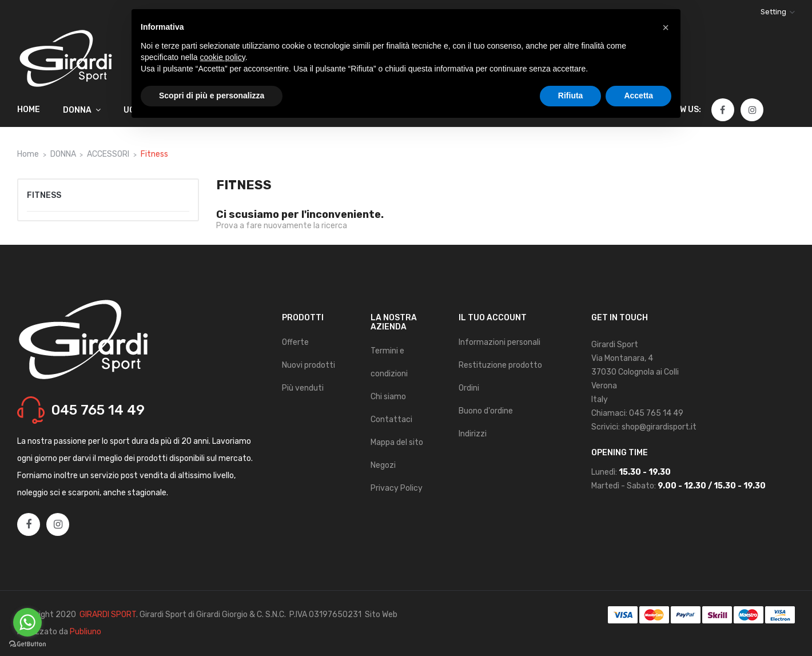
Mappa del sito (397, 442)
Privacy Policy (397, 488)
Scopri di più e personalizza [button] (212, 96)
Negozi (383, 465)
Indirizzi (473, 434)
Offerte (295, 342)
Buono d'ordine (486, 411)
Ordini (469, 388)
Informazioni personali (499, 342)
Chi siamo (388, 397)
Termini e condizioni (389, 362)
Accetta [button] (638, 96)
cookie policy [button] (223, 57)
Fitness (44, 195)
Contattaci (391, 420)
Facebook (723, 110)
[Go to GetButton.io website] (27, 644)
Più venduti (303, 388)
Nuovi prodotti (309, 365)
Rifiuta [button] (571, 96)
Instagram (753, 110)
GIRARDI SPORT (108, 615)
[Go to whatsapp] (27, 622)
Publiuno (85, 632)
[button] (666, 27)
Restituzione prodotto (500, 365)
